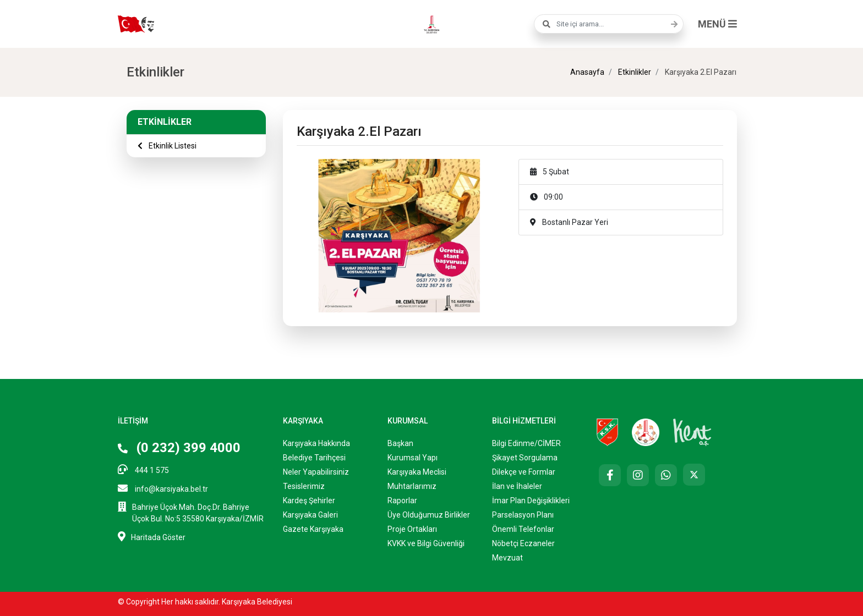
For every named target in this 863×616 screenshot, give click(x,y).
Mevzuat (507, 558)
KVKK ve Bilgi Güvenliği (426, 543)
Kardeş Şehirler (309, 501)
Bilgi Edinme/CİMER (526, 443)
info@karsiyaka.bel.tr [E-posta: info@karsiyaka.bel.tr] (163, 488)
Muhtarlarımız (412, 486)
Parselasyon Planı (523, 515)
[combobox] (609, 24)
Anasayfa (587, 72)
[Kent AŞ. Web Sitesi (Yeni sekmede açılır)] (692, 432)
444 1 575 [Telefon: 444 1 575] (143, 469)
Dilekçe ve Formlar (524, 472)
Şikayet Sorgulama (525, 458)
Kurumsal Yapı (413, 458)
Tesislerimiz (304, 486)
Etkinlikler (634, 72)
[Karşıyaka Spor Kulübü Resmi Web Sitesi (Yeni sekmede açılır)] (607, 432)
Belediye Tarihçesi (314, 458)
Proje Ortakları (412, 529)
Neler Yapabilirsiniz (316, 472)
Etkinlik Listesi (167, 146)
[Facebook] (610, 475)
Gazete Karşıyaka (313, 529)
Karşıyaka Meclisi (417, 472)
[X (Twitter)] (694, 475)
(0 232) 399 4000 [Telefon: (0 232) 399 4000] (179, 448)
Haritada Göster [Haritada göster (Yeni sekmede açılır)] (152, 537)
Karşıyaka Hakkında (316, 443)
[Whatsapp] (666, 475)
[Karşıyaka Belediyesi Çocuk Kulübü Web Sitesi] (646, 432)
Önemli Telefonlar (523, 529)
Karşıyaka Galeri (310, 515)
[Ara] (671, 24)
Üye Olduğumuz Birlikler (429, 515)
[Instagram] (638, 475)
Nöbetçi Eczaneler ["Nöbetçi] (523, 543)
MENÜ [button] (717, 24)
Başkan (400, 443)
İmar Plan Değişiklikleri (531, 501)
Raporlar (402, 501)
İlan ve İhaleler (517, 486)
